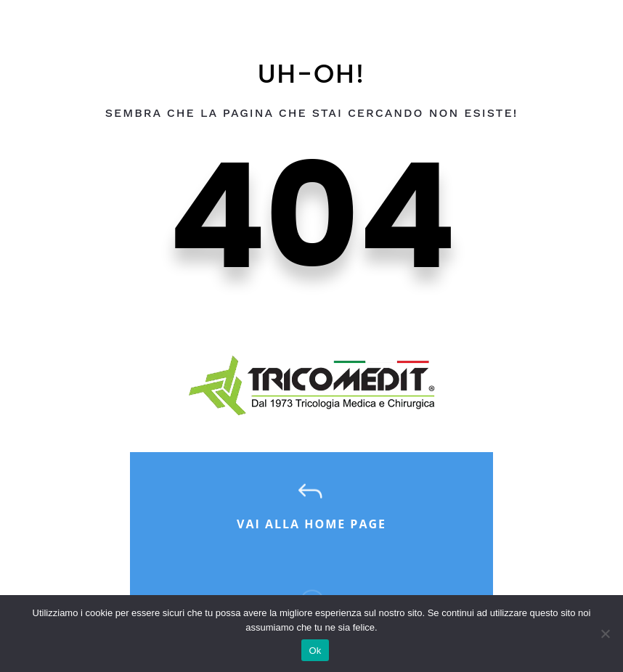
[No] (605, 634)
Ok (315, 651)
